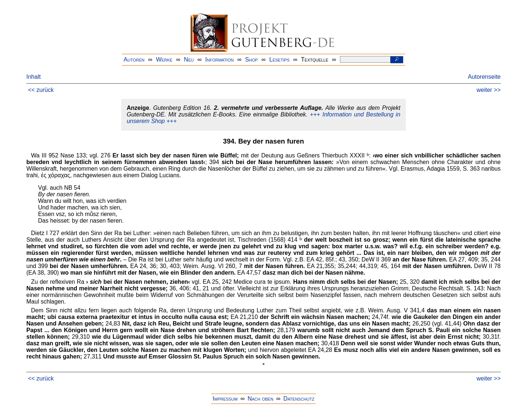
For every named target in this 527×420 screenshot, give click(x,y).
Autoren (134, 60)
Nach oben (260, 399)
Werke (164, 60)
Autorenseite (484, 77)
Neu (189, 60)
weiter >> (489, 90)
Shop (252, 60)
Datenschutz (299, 399)
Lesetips (279, 60)
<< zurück (41, 90)
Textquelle (315, 60)
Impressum (225, 399)
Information (220, 60)
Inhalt (33, 77)
